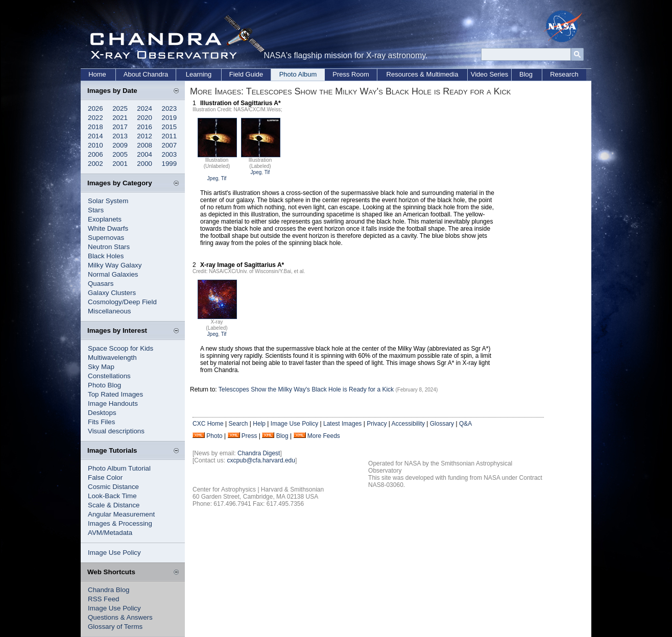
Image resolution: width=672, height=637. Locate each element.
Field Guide (246, 74)
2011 (170, 136)
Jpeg (213, 178)
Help (259, 424)
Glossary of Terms (115, 627)
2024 (145, 108)
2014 (95, 136)
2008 (145, 145)
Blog (526, 74)
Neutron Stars (109, 247)
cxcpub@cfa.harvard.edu (261, 460)
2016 (145, 127)
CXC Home (208, 424)
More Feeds (324, 436)
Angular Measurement (121, 514)
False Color (105, 477)
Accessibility (408, 424)
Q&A (465, 424)
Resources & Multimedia (423, 74)
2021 (120, 118)
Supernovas (106, 238)
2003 (170, 154)
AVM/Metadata (110, 533)
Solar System (108, 201)
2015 (170, 127)
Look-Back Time (112, 496)
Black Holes (106, 256)
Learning (199, 74)
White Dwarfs (108, 228)
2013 (120, 136)
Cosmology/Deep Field (122, 302)
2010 (95, 145)
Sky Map (101, 367)
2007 (170, 145)
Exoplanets (105, 219)
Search (238, 424)
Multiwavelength (112, 358)
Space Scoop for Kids (121, 348)
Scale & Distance (114, 505)
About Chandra (146, 74)
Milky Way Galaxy (115, 265)
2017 (120, 127)
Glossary (442, 424)
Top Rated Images (115, 394)
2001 (120, 164)
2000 (145, 164)
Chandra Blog (109, 590)
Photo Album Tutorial (119, 468)
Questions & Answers (120, 617)
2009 (120, 145)
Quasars (101, 284)
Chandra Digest (259, 453)
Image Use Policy (114, 553)
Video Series (489, 74)
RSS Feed (104, 599)
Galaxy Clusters (112, 293)
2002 (95, 164)
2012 (145, 136)
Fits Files (101, 422)
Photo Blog (104, 385)
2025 (120, 108)
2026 (95, 108)
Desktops (102, 413)
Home (97, 74)
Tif (224, 178)
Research (564, 74)
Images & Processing (120, 523)
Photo (214, 436)
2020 (145, 118)
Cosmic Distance (113, 487)
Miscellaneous (109, 311)
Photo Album (298, 74)
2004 (145, 154)
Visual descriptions (116, 431)
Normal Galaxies (113, 274)
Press (249, 436)
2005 (120, 154)
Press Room (351, 74)
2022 (95, 118)
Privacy (377, 424)
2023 (170, 108)
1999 (170, 164)
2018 (95, 127)
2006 (95, 154)
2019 (170, 118)
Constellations (109, 376)
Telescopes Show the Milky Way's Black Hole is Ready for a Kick (306, 389)
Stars (96, 210)
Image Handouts (113, 403)
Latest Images (342, 424)
